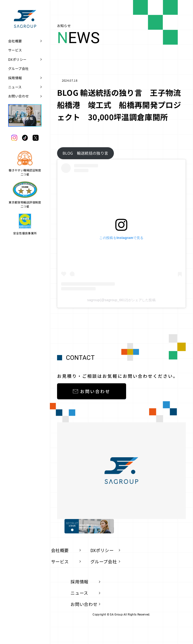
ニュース (15, 87)
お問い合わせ (19, 96)
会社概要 (15, 41)
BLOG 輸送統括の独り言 (85, 153)
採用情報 (15, 78)
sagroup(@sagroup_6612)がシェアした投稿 (121, 300)
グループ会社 (18, 68)
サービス (15, 50)
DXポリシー (17, 59)
